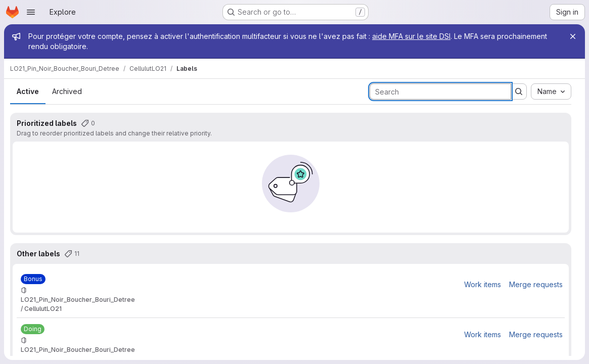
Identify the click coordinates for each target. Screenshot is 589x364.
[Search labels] (440, 92)
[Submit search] (519, 92)
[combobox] (551, 92)
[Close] (573, 36)
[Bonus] (33, 279)
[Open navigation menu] (31, 12)
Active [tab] (28, 91)
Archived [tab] (67, 91)
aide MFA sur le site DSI (411, 36)
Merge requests (536, 284)
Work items (483, 284)
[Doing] (33, 329)
